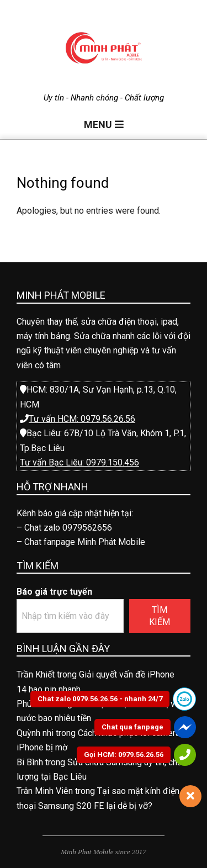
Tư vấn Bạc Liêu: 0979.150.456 (79, 462)
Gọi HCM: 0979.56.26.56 (124, 755)
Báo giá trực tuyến (54, 592)
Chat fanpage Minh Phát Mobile (85, 542)
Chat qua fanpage (132, 727)
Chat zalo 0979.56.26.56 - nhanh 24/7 (100, 699)
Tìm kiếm (160, 616)
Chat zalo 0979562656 (68, 528)
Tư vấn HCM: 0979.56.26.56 (82, 419)
